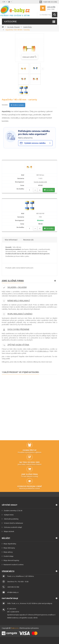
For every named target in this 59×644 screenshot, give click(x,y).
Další (43, 69)
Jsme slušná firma (13, 281)
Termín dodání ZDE (40, 182)
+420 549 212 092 (48, 2)
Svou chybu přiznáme (18, 329)
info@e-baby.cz (43, 351)
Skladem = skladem (17, 287)
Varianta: (5, 105)
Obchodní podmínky (11, 519)
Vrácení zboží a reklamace (13, 523)
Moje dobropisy (9, 548)
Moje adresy (8, 552)
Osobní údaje (8, 556)
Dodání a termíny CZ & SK (13, 511)
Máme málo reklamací (19, 301)
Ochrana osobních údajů (13, 527)
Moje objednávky (10, 544)
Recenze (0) (28, 240)
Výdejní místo (9, 515)
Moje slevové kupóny (11, 560)
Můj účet (6, 538)
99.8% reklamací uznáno (20, 314)
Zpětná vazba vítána (18, 345)
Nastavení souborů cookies (14, 565)
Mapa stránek (9, 531)
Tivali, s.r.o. (15, 628)
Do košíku (50, 190)
